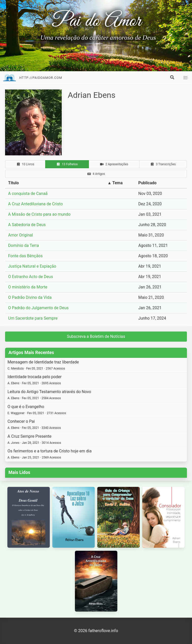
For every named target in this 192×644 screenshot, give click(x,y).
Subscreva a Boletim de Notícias (96, 336)
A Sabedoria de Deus (27, 225)
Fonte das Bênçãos (25, 256)
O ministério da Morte (28, 287)
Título (13, 183)
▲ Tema (115, 183)
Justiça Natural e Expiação (32, 266)
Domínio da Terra (23, 245)
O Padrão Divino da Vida (30, 297)
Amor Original (21, 235)
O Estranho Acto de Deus (31, 277)
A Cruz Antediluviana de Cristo (35, 204)
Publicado (148, 183)
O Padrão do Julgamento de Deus (38, 308)
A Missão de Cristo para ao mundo (39, 214)
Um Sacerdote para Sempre (33, 318)
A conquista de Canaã (28, 194)
